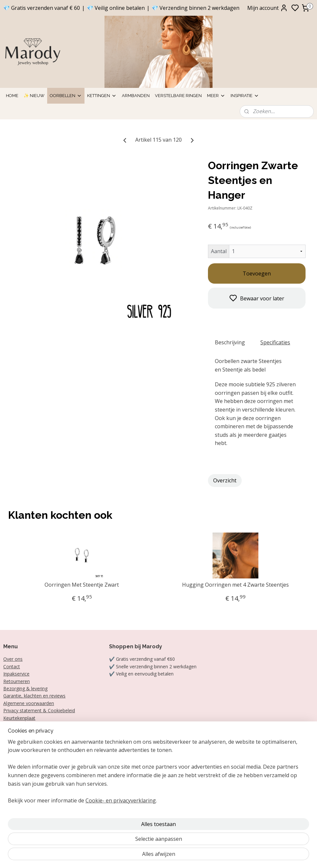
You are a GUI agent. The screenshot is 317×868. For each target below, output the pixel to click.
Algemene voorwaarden (29, 703)
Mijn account (268, 8)
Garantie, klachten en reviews (34, 696)
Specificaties (275, 342)
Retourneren (17, 681)
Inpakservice (16, 674)
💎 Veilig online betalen (116, 8)
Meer (216, 96)
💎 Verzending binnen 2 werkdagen (196, 8)
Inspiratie (245, 96)
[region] (115, 822)
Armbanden (136, 96)
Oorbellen (66, 96)
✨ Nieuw (34, 96)
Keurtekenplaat (19, 718)
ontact (13, 666)
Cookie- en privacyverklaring (121, 856)
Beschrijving (230, 342)
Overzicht (225, 480)
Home (12, 96)
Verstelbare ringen (178, 96)
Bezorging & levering (25, 688)
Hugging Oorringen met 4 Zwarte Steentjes (235, 585)
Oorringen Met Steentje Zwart (82, 585)
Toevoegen (257, 273)
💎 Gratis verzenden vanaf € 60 (42, 8)
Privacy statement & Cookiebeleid (39, 710)
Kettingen (102, 96)
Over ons (13, 659)
